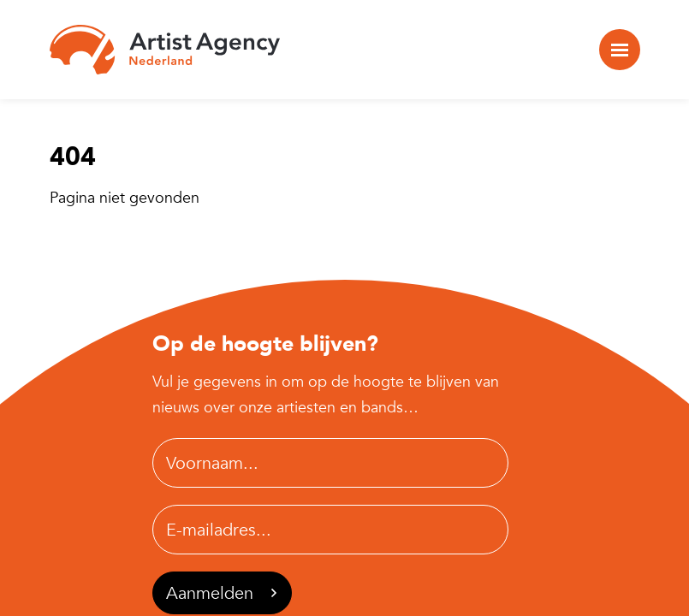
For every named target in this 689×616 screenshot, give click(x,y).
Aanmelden (221, 593)
